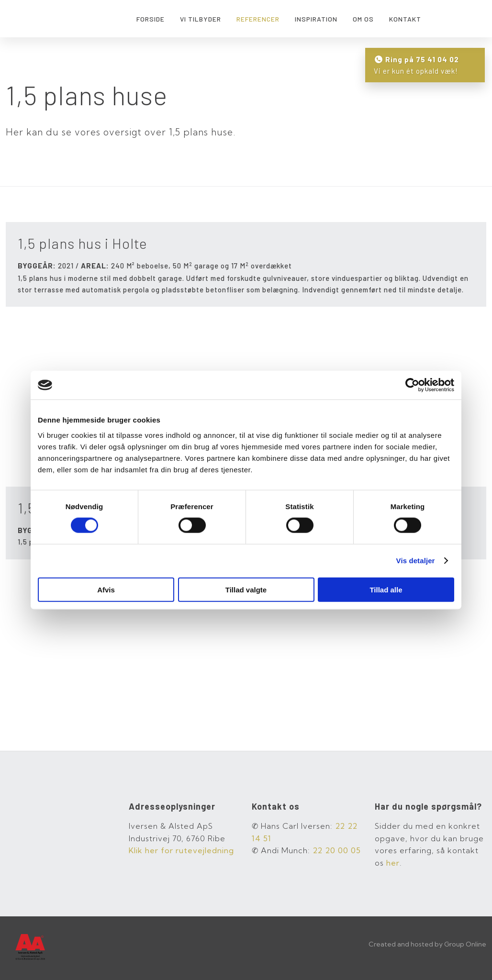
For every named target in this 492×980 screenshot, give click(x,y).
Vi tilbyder (201, 19)
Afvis (106, 589)
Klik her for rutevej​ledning (181, 850)
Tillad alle (386, 589)
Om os (363, 19)
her (393, 863)
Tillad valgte (246, 589)
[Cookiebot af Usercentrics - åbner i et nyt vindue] (412, 385)
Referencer (258, 19)
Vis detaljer (416, 561)
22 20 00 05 (337, 850)
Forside (151, 19)
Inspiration (316, 19)
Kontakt (405, 19)
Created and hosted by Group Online (427, 944)
